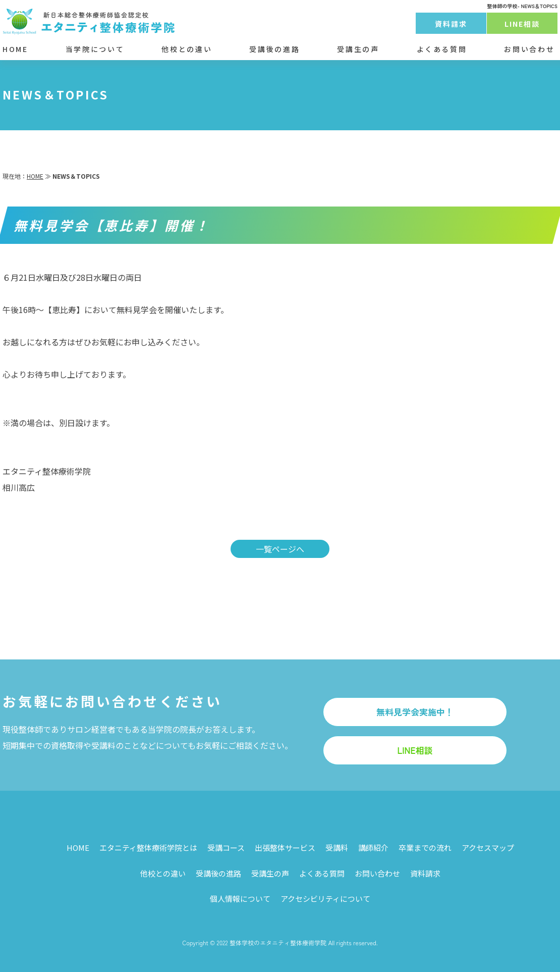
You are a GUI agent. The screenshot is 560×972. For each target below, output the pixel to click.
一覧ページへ (280, 549)
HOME (15, 49)
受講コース (226, 848)
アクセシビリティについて (325, 899)
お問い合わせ (529, 49)
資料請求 (451, 24)
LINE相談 (522, 24)
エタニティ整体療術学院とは (148, 848)
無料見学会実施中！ (415, 712)
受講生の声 (358, 49)
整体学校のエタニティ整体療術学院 (278, 942)
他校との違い (187, 49)
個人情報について (240, 899)
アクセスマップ (488, 848)
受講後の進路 (274, 49)
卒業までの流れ (425, 848)
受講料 (337, 848)
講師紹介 (373, 848)
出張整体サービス (285, 848)
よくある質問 (442, 49)
